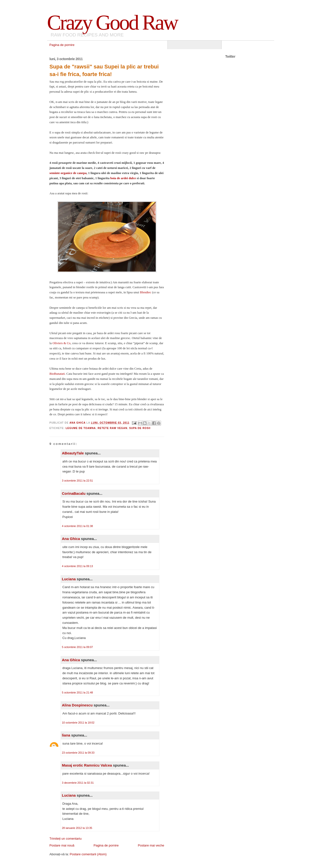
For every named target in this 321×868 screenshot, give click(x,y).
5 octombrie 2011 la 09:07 (78, 647)
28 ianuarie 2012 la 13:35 (77, 828)
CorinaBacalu (74, 493)
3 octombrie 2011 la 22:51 (78, 481)
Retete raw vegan (112, 428)
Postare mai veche (151, 845)
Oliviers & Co (62, 343)
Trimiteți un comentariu (66, 839)
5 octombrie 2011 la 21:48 (78, 692)
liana (66, 735)
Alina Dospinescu (77, 705)
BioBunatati (57, 374)
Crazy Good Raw (112, 22)
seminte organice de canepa (68, 173)
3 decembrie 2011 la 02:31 (78, 783)
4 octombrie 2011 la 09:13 (78, 566)
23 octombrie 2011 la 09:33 (78, 753)
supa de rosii (140, 428)
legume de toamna (81, 428)
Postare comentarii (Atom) (88, 854)
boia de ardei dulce (124, 178)
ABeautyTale (73, 453)
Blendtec (146, 292)
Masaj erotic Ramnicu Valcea (87, 765)
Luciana (69, 579)
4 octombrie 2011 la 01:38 (78, 526)
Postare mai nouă (62, 845)
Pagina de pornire (62, 45)
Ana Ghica (71, 539)
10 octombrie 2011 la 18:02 (78, 723)
